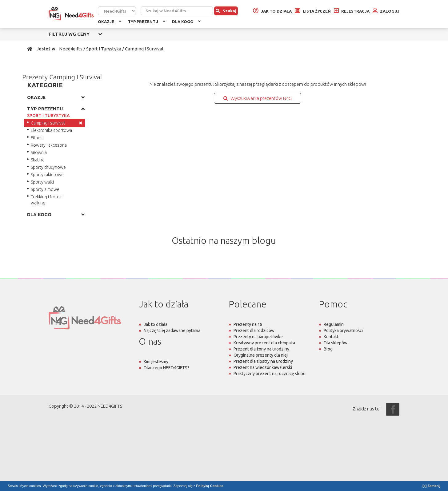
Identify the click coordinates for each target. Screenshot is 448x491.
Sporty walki (42, 182)
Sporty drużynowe (48, 167)
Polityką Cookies (210, 486)
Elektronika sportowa (51, 130)
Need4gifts (71, 49)
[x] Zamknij (431, 486)
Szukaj (226, 11)
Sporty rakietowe (47, 175)
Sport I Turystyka (104, 49)
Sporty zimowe (45, 189)
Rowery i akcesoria (49, 145)
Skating (38, 160)
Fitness (38, 138)
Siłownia (39, 152)
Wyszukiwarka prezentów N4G (258, 98)
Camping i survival (48, 123)
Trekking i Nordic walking (47, 200)
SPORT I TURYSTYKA (48, 116)
